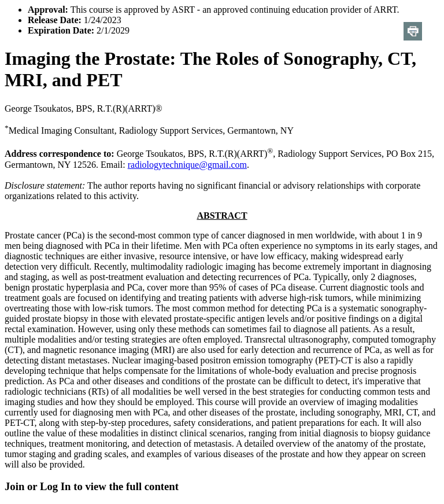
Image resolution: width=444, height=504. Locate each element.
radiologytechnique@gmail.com (187, 165)
